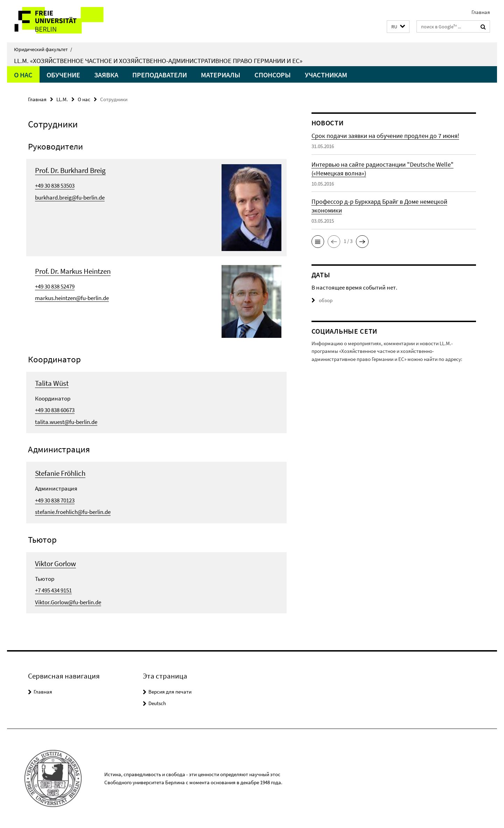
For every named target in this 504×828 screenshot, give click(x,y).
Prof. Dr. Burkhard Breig (70, 170)
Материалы (221, 75)
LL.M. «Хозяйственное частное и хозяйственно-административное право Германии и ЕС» (158, 61)
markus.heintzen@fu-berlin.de (72, 298)
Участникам (326, 75)
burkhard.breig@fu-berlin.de (70, 197)
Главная (481, 12)
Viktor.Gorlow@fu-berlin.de (68, 602)
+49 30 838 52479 (55, 286)
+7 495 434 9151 (53, 590)
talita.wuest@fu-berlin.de (66, 422)
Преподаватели (160, 75)
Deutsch (157, 703)
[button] (398, 27)
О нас (23, 75)
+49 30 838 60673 (55, 410)
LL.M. (62, 99)
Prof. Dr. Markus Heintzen (73, 271)
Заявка (106, 75)
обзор (322, 300)
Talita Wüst (52, 383)
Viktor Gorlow (55, 563)
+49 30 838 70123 (55, 500)
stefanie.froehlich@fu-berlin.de (73, 512)
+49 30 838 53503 (55, 186)
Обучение (63, 75)
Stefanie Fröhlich (60, 473)
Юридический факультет (43, 49)
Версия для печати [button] (170, 692)
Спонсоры (273, 75)
